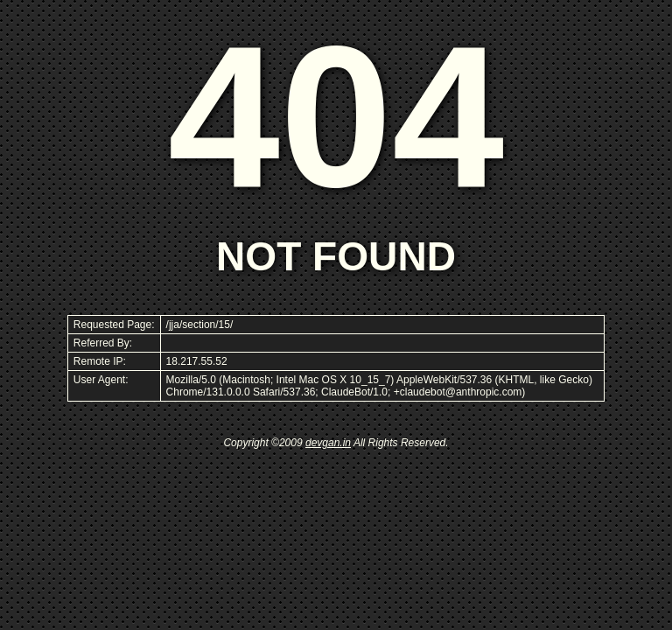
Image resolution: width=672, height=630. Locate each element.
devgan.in (328, 443)
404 (336, 116)
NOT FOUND (336, 256)
